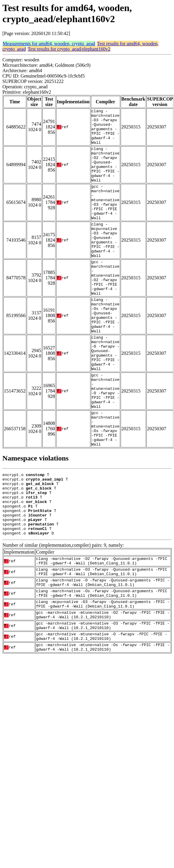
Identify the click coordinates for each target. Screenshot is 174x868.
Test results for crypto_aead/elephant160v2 (69, 49)
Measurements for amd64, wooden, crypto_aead (49, 44)
